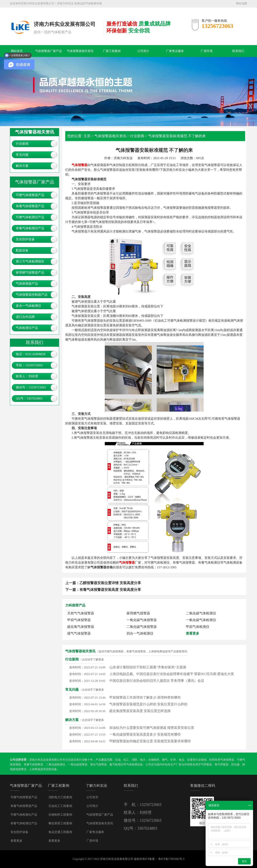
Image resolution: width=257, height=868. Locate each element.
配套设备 (22, 250)
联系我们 (238, 51)
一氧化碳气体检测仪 (201, 620)
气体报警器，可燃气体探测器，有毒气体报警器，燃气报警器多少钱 (20, 21)
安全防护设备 (25, 239)
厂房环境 (207, 51)
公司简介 (143, 51)
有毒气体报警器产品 (30, 206)
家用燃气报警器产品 (30, 272)
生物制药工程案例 (60, 815)
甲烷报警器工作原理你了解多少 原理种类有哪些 (145, 698)
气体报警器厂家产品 (49, 51)
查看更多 (193, 633)
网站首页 (17, 51)
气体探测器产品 (27, 284)
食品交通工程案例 (60, 832)
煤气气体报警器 (79, 633)
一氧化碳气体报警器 (142, 620)
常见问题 (22, 155)
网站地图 (242, 3)
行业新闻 (22, 144)
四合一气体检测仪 (140, 633)
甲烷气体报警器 (79, 620)
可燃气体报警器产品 (30, 195)
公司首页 (92, 797)
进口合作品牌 (25, 317)
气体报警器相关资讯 (80, 51)
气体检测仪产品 (27, 328)
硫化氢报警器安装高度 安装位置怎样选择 (140, 711)
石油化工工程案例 (60, 806)
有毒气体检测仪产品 (30, 228)
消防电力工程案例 (60, 797)
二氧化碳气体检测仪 (201, 613)
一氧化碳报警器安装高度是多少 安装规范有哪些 (145, 734)
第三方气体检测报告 (30, 261)
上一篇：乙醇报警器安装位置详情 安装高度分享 (103, 583)
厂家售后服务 (175, 51)
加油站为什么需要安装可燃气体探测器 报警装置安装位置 (152, 728)
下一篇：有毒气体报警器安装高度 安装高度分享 (103, 590)
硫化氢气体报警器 (81, 627)
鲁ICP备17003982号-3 (171, 859)
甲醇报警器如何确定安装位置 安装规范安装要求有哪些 (150, 741)
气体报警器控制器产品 (32, 295)
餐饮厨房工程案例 (60, 823)
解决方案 (22, 166)
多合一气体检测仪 (28, 306)
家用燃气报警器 (138, 613)
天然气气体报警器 (81, 613)
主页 (87, 136)
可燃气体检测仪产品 (30, 217)
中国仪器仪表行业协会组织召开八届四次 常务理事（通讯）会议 (157, 681)
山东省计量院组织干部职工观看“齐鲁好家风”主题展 (148, 667)
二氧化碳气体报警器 (142, 627)
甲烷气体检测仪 (198, 627)
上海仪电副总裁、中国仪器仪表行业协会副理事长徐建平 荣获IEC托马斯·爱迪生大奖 (172, 674)
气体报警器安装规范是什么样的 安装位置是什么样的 (148, 704)
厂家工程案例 (112, 51)
